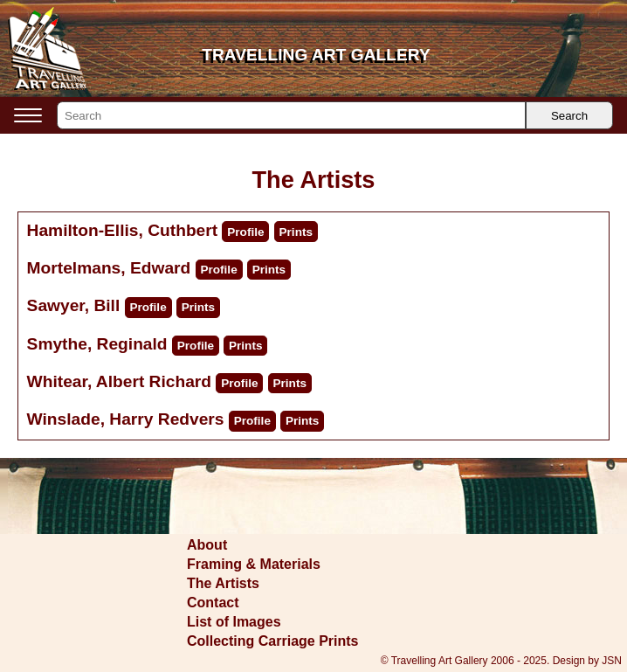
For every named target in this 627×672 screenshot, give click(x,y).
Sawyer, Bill (74, 305)
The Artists (223, 583)
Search (569, 116)
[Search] (291, 115)
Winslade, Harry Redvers (126, 419)
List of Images (234, 622)
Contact (213, 603)
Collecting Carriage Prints (273, 641)
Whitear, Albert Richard (119, 381)
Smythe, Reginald (97, 344)
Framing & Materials (254, 564)
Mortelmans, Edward (109, 268)
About (207, 545)
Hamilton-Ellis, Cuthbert (123, 230)
